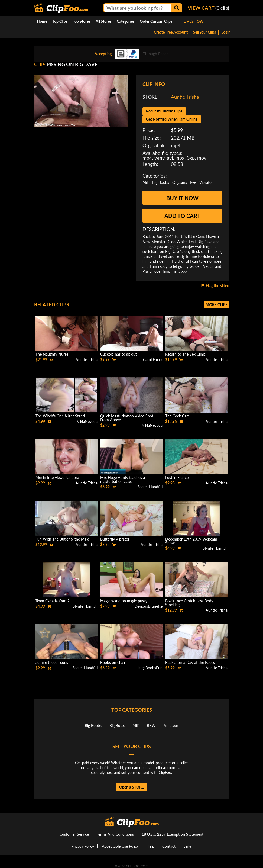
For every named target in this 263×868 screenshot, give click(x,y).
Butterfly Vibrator (115, 539)
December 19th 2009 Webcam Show (191, 541)
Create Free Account (171, 32)
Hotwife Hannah (214, 548)
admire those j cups (52, 662)
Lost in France (177, 478)
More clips (217, 305)
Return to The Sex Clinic (185, 354)
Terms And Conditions (115, 834)
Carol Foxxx (153, 360)
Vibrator (206, 182)
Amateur (171, 726)
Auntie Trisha (185, 97)
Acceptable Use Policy (120, 846)
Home (42, 21)
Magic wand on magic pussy (124, 601)
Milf (146, 182)
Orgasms (180, 182)
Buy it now (182, 198)
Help (150, 846)
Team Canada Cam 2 (53, 601)
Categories (126, 21)
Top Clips (60, 21)
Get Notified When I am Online (172, 119)
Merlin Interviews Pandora (57, 478)
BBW (151, 726)
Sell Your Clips (204, 32)
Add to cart (182, 216)
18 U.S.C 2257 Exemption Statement (173, 834)
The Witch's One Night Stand (60, 416)
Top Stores (82, 21)
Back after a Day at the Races (190, 662)
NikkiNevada (87, 421)
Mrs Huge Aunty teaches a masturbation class (123, 479)
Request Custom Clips (164, 111)
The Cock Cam (177, 416)
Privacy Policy (83, 846)
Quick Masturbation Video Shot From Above (127, 418)
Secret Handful (150, 487)
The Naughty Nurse (52, 354)
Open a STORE (131, 787)
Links (188, 846)
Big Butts (117, 726)
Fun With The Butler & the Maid (62, 539)
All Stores (103, 21)
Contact (169, 846)
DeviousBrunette (148, 606)
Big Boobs (161, 182)
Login (226, 32)
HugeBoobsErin (150, 668)
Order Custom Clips (156, 21)
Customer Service (74, 834)
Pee (193, 182)
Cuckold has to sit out (118, 354)
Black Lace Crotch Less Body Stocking (189, 603)
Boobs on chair (113, 662)
